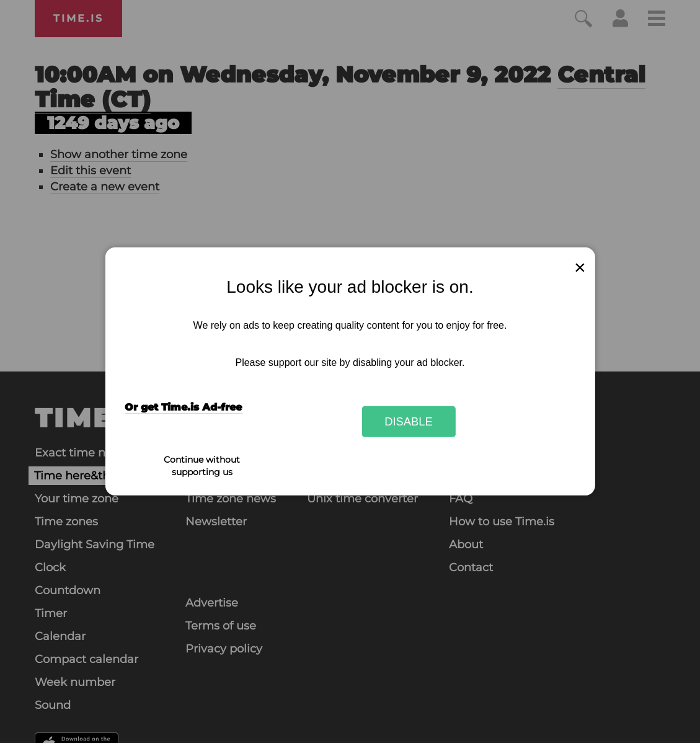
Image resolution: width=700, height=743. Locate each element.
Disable (409, 421)
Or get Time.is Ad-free (183, 407)
